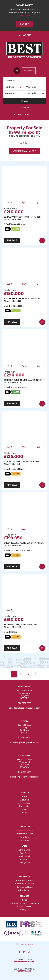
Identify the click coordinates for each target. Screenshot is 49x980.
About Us (25, 800)
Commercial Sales (24, 881)
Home (24, 797)
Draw (24, 101)
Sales (24, 900)
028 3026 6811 (25, 738)
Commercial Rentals (24, 884)
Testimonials (25, 806)
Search (25, 107)
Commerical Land (25, 887)
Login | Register (26, 944)
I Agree (24, 24)
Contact (25, 813)
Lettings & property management (24, 903)
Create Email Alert (25, 151)
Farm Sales (24, 853)
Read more (24, 15)
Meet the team (24, 803)
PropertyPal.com (24, 971)
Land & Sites (25, 850)
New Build (25, 837)
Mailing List (25, 910)
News (24, 810)
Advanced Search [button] (24, 114)
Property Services (24, 906)
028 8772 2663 (25, 703)
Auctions (24, 840)
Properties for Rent (24, 834)
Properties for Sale (24, 831)
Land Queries (25, 863)
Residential (24, 860)
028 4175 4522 (25, 772)
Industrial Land (24, 890)
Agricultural (24, 856)
